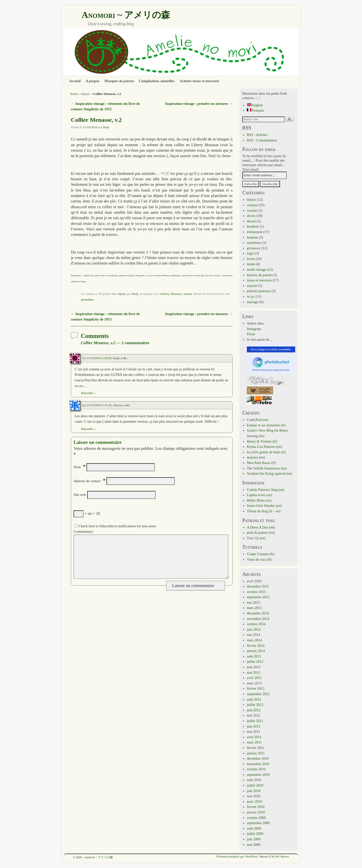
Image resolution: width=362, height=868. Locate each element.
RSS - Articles (257, 135)
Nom (77, 467)
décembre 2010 (258, 758)
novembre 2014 (258, 619)
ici (89, 150)
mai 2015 (254, 602)
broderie (253, 226)
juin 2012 (254, 710)
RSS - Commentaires (262, 140)
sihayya (118, 405)
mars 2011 (254, 742)
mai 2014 (254, 635)
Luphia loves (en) (260, 495)
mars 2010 (254, 801)
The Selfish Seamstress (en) (267, 468)
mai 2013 (254, 672)
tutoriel (252, 286)
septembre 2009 (258, 823)
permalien (87, 300)
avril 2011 (254, 737)
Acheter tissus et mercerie (199, 81)
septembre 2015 (258, 597)
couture (252, 205)
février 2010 (256, 807)
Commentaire (83, 532)
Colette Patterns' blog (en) (266, 490)
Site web (80, 495)
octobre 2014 (256, 624)
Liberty (164, 294)
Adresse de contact (87, 481)
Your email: (251, 169)
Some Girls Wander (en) (264, 506)
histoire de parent (259, 275)
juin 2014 (254, 629)
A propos (93, 81)
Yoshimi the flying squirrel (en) (270, 473)
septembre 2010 (258, 775)
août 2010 (254, 780)
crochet (252, 210)
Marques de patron (119, 81)
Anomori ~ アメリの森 (126, 15)
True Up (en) (256, 538)
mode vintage (257, 269)
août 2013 (254, 656)
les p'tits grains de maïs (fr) (266, 452)
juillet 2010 (255, 785)
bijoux (86, 94)
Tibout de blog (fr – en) (264, 511)
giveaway (254, 248)
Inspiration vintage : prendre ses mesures (199, 104)
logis (250, 253)
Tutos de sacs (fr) (259, 559)
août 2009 (254, 828)
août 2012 (254, 699)
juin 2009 (254, 839)
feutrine (252, 237)
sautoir (187, 294)
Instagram (254, 329)
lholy (106, 127)
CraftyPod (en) (258, 420)
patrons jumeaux (259, 291)
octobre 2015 (256, 592)
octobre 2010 (256, 769)
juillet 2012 (255, 705)
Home (74, 94)
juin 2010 (254, 791)
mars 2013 (254, 683)
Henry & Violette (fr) (262, 441)
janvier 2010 (256, 812)
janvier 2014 (256, 651)
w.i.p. (251, 296)
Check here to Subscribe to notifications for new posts (115, 526)
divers (251, 216)
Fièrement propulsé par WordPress (237, 857)
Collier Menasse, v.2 (96, 120)
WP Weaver (282, 857)
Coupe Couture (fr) (261, 554)
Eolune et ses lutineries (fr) (266, 425)
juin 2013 (254, 667)
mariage (253, 302)
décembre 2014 (258, 613)
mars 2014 (254, 640)
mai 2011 (253, 732)
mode (251, 264)
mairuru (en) (256, 457)
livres (251, 259)
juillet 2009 (255, 834)
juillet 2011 (255, 721)
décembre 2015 (258, 586)
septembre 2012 (258, 694)
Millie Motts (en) (259, 500)
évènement (255, 232)
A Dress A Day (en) (261, 527)
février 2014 (256, 646)
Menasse (176, 294)
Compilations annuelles (157, 81)
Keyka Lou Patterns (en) (264, 447)
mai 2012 (254, 715)
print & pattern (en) (261, 533)
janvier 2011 (256, 753)
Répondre (88, 393)
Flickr (251, 334)
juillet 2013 (255, 662)
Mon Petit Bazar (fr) (261, 463)
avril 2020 (254, 581)
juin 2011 (254, 726)
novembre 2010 (258, 764)
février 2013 (256, 688)
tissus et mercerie (259, 280)
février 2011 (256, 748)
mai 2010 (254, 796)
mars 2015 (254, 608)
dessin (251, 221)
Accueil (75, 81)
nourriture (254, 243)
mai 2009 (254, 845)
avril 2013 (254, 678)
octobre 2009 (256, 818)
